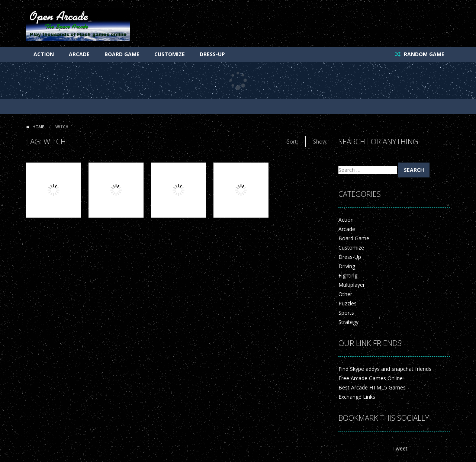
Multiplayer (352, 285)
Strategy (348, 322)
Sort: (292, 142)
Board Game (122, 54)
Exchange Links (357, 397)
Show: (320, 142)
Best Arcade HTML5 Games (372, 387)
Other (345, 294)
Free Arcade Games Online (371, 378)
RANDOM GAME (423, 54)
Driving (347, 266)
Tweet (400, 448)
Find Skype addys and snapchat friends (385, 369)
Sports (346, 313)
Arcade (79, 54)
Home (38, 127)
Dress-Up (212, 54)
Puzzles (348, 303)
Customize (170, 54)
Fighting (348, 275)
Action (44, 54)
